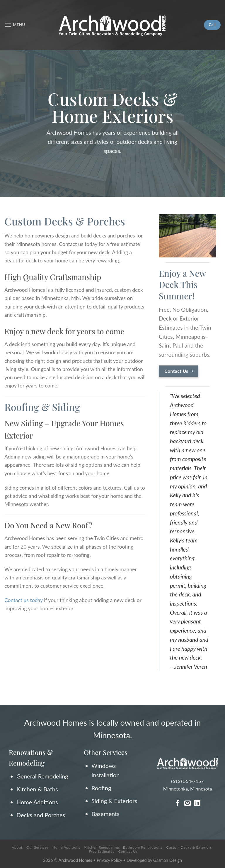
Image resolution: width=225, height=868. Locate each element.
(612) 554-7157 (187, 781)
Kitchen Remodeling (102, 847)
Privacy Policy (110, 860)
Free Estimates (102, 851)
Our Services (37, 847)
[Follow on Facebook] (178, 804)
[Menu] (15, 25)
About (17, 847)
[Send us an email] (187, 804)
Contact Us (128, 851)
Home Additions (66, 847)
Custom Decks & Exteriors (189, 847)
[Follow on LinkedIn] (197, 804)
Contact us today (24, 600)
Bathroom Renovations (143, 847)
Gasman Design (168, 860)
